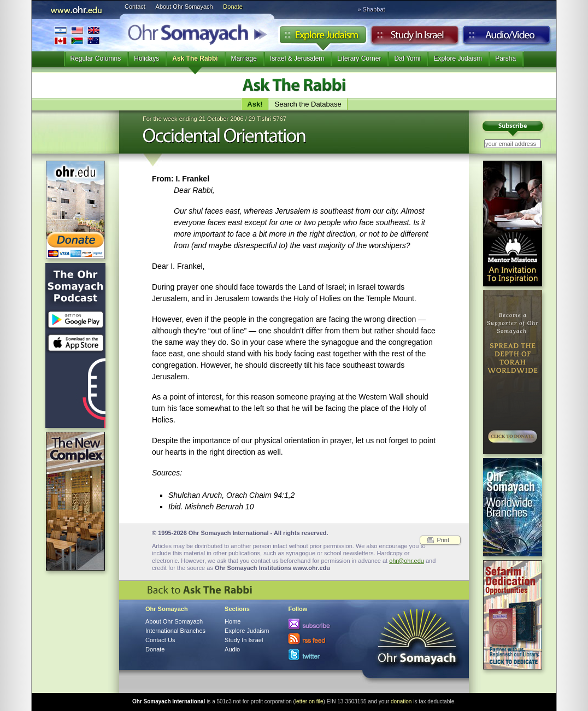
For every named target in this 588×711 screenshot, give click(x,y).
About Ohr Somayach (184, 7)
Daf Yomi (407, 58)
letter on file (309, 701)
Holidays (146, 58)
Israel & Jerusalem (297, 58)
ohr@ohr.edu (407, 561)
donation (401, 701)
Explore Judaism (323, 38)
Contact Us (160, 640)
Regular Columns (96, 58)
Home (233, 621)
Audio (507, 38)
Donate (233, 7)
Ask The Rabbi (195, 58)
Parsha (505, 58)
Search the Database (308, 104)
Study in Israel (415, 38)
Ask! (255, 104)
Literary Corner (359, 58)
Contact (135, 7)
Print (443, 540)
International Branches (77, 35)
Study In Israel (244, 640)
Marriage (244, 58)
